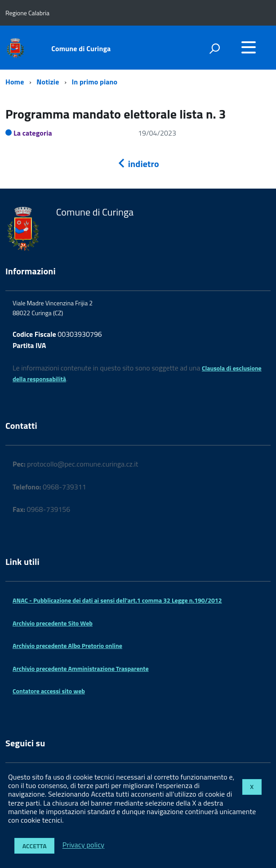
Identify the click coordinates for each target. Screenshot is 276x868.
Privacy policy (83, 845)
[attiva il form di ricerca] (214, 48)
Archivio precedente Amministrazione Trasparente (81, 668)
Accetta (35, 846)
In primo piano (95, 82)
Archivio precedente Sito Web (53, 623)
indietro (138, 164)
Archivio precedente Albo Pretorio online (67, 645)
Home (15, 82)
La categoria (33, 133)
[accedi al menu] (249, 47)
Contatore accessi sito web (49, 691)
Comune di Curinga (81, 48)
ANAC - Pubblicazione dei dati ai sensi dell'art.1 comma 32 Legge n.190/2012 (117, 600)
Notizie (49, 82)
